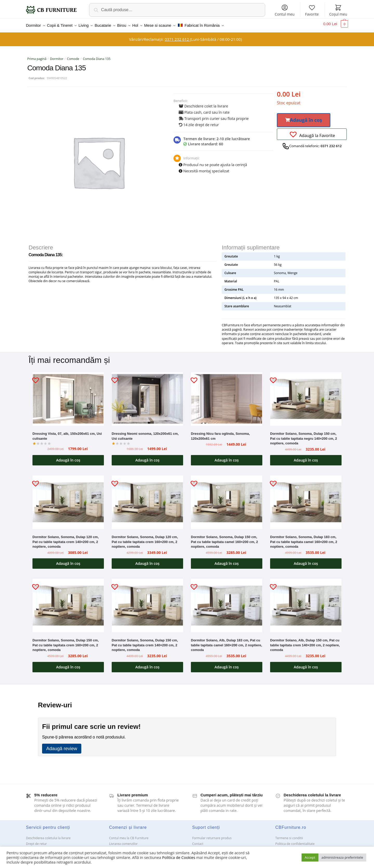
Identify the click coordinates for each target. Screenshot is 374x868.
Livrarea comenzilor (123, 841)
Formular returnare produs (212, 835)
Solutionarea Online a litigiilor (297, 846)
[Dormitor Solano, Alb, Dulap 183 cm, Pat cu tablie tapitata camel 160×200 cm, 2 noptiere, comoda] (227, 602)
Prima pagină (37, 56)
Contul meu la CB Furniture (129, 835)
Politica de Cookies (179, 857)
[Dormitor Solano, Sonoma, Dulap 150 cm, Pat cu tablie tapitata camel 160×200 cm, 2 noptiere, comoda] (227, 499)
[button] (304, 117)
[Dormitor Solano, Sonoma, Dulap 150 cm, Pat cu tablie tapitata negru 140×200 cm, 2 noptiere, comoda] (306, 396)
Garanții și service (39, 846)
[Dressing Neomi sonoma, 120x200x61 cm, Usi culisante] (147, 396)
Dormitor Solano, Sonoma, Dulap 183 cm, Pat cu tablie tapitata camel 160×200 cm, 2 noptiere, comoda (304, 539)
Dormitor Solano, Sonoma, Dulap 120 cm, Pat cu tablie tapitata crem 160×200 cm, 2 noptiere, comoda (145, 539)
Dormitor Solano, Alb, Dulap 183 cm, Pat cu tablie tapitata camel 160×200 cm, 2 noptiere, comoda (226, 642)
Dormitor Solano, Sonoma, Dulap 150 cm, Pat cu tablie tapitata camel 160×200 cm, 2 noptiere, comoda (224, 539)
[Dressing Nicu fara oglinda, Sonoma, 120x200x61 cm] (227, 396)
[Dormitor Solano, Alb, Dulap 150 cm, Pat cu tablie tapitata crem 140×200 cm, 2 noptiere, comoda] (306, 602)
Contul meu (285, 10)
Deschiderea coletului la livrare (48, 835)
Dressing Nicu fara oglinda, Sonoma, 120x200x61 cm (220, 433)
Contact (198, 841)
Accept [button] (310, 857)
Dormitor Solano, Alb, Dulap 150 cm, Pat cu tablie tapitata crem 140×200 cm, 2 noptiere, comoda (305, 642)
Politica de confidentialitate (295, 841)
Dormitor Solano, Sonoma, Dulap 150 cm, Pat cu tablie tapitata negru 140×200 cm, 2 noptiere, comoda (304, 435)
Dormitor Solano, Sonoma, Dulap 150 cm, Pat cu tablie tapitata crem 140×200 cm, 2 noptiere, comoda (145, 642)
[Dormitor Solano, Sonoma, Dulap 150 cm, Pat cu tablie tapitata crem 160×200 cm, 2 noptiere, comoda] (68, 602)
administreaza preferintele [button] (342, 857)
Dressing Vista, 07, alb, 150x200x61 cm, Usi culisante (67, 433)
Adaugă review (62, 745)
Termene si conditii (289, 835)
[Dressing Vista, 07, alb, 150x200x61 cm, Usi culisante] (68, 396)
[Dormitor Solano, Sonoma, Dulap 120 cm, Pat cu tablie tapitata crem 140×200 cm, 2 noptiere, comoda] (68, 499)
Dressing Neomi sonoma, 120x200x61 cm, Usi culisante (145, 433)
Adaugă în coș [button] (68, 457)
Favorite (312, 10)
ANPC (196, 846)
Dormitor (57, 56)
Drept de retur (36, 841)
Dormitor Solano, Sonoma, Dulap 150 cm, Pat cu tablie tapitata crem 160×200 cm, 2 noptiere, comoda (66, 642)
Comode (73, 56)
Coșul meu (338, 10)
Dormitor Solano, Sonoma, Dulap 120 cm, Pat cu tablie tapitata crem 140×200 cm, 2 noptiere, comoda (66, 539)
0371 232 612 (177, 36)
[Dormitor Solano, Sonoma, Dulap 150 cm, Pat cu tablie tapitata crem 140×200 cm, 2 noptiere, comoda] (147, 602)
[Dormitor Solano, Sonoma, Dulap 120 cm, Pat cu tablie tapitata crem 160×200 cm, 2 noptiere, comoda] (147, 499)
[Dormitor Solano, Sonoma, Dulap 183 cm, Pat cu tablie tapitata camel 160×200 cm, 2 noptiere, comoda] (306, 499)
